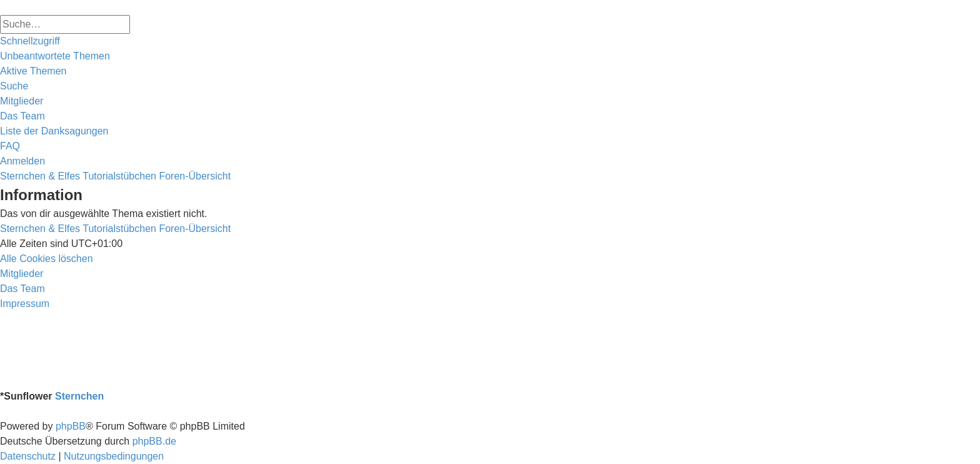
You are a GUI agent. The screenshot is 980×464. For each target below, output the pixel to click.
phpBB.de (154, 441)
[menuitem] (55, 56)
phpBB (71, 426)
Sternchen (79, 396)
